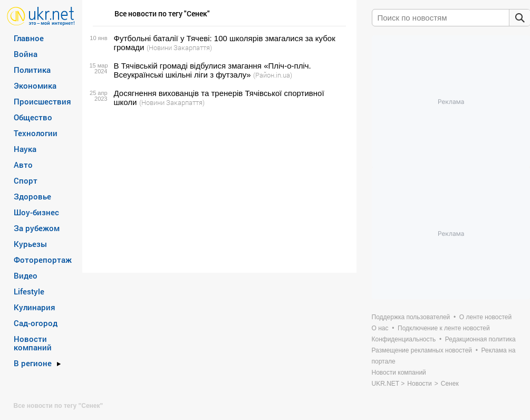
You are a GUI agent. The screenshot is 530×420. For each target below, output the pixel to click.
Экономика (35, 85)
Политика (32, 70)
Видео (26, 275)
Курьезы (30, 244)
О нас (380, 328)
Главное (29, 38)
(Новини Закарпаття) (179, 47)
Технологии (36, 133)
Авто (23, 165)
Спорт (26, 180)
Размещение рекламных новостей (422, 350)
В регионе (33, 363)
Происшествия (42, 101)
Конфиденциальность (404, 339)
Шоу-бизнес (36, 212)
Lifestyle (29, 291)
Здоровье (32, 196)
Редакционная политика (480, 339)
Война (26, 54)
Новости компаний (33, 343)
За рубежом (37, 228)
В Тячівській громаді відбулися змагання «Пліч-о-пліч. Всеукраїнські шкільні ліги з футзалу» (213, 70)
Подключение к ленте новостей (444, 328)
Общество (33, 117)
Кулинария (35, 307)
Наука (25, 149)
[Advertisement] (218, 190)
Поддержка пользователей (411, 317)
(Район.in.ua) (273, 75)
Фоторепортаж (43, 260)
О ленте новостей (485, 317)
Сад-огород (36, 323)
